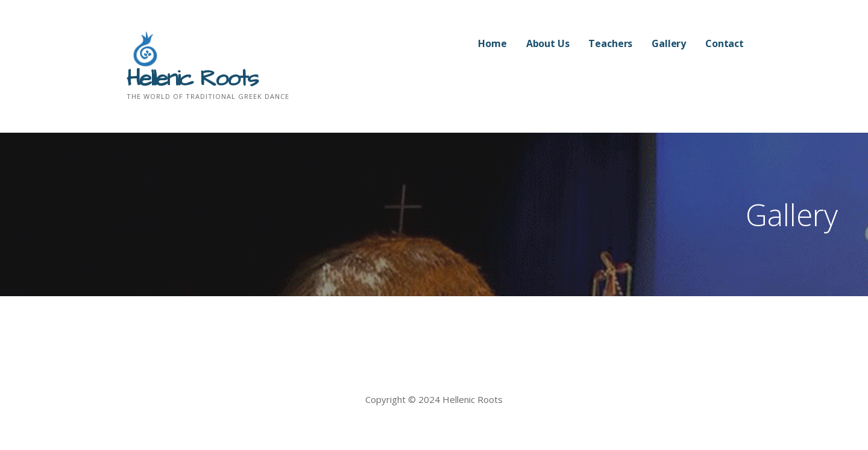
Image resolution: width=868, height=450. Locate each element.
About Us (548, 43)
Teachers (610, 43)
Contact (725, 43)
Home (492, 43)
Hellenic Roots (192, 79)
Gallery (669, 43)
